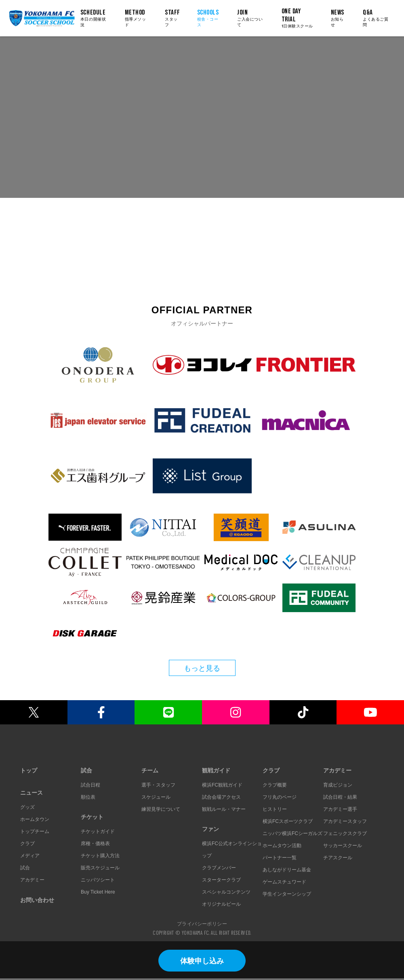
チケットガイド (98, 831)
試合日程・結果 (340, 797)
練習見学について (161, 809)
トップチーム (35, 831)
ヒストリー (275, 809)
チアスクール (338, 858)
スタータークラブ (221, 880)
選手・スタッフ (158, 785)
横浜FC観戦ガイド (222, 785)
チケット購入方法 (100, 856)
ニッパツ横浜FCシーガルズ (292, 833)
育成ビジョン (338, 785)
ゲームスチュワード (284, 882)
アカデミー (32, 880)
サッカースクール (343, 846)
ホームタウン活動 (282, 846)
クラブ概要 (275, 785)
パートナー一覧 (280, 858)
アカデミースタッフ (345, 821)
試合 (25, 868)
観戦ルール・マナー (224, 809)
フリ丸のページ (280, 797)
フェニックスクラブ (345, 833)
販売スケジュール (100, 868)
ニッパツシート (98, 880)
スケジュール (156, 797)
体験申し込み (202, 961)
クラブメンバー (219, 868)
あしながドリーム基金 (287, 870)
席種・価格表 (95, 844)
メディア (30, 856)
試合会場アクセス (221, 797)
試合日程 (90, 785)
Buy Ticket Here (98, 892)
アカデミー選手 (340, 809)
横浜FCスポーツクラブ (288, 821)
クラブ (27, 844)
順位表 (88, 797)
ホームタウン (35, 819)
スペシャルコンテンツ (226, 892)
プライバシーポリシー (202, 923)
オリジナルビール (221, 904)
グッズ (27, 807)
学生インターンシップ (287, 894)
